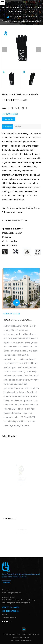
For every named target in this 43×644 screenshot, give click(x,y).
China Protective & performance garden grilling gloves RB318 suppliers (19, 334)
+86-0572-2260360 (10, 114)
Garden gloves (30, 16)
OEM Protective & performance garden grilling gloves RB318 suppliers (21, 343)
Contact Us (9, 119)
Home (12, 16)
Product (20, 16)
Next (38, 50)
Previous (5, 50)
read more (6, 582)
